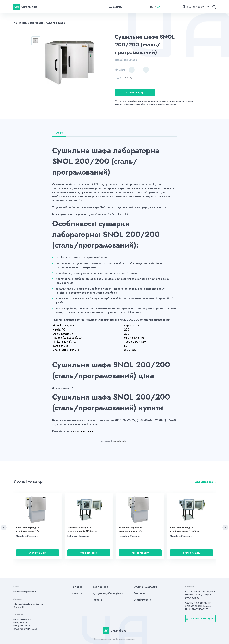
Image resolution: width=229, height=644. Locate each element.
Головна (77, 587)
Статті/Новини (143, 600)
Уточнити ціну (135, 92)
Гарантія (98, 600)
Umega (133, 60)
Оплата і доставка (145, 587)
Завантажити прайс (200, 618)
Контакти (139, 593)
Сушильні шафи (56, 23)
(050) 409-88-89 (22, 619)
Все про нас (100, 587)
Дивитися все (204, 482)
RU (152, 7)
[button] (4, 527)
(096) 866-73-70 (22, 622)
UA (158, 7)
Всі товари (37, 23)
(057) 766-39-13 (22, 626)
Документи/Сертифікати (108, 593)
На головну (20, 23)
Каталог (77, 593)
